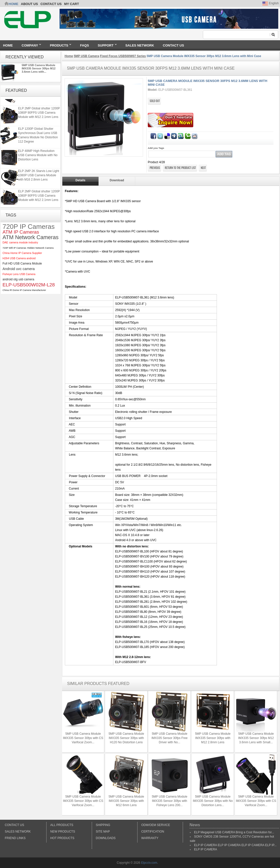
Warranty (150, 838)
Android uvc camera (19, 269)
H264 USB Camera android (19, 258)
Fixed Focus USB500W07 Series (123, 56)
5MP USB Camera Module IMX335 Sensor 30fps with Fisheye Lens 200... (170, 801)
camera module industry (24, 242)
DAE (5, 242)
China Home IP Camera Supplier (22, 253)
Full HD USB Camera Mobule (22, 264)
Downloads (106, 838)
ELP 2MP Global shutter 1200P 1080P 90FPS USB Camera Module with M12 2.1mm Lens (39, 122)
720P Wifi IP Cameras (14, 248)
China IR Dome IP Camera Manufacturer (24, 290)
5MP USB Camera (87, 56)
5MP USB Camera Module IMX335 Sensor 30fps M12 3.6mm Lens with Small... (256, 738)
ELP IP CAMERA (206, 849)
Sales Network (18, 832)
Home (13, 4)
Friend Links (15, 838)
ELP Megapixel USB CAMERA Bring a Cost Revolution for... (234, 832)
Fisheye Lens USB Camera (19, 274)
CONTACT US (51, 4)
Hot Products (62, 838)
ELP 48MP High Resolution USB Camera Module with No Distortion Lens (38, 164)
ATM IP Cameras (21, 232)
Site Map (103, 832)
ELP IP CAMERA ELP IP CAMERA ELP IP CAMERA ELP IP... (235, 845)
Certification (153, 832)
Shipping (103, 825)
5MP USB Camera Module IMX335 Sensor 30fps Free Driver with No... (170, 738)
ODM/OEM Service (156, 825)
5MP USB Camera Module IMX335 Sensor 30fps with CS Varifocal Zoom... (83, 738)
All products (62, 825)
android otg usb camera (18, 279)
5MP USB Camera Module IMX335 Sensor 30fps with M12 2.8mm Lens (213, 738)
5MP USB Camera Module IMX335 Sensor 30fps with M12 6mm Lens (126, 801)
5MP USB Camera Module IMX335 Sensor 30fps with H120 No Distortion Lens (126, 738)
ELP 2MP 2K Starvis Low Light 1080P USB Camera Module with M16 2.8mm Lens (39, 101)
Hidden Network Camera (40, 248)
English (271, 3)
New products (63, 832)
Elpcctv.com (149, 863)
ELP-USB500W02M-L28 (29, 285)
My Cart (72, 4)
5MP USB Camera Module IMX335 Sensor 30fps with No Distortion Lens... (213, 801)
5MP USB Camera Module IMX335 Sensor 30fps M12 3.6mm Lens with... (39, 68)
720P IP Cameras (29, 227)
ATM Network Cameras (31, 237)
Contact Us (14, 825)
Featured (16, 90)
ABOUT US (29, 4)
